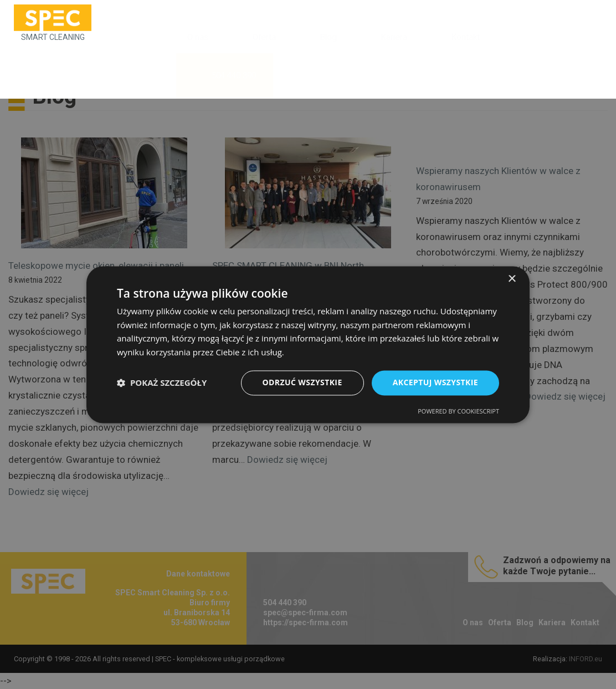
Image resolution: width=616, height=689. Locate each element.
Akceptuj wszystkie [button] (435, 382)
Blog (328, 37)
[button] (162, 383)
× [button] (512, 279)
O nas (198, 37)
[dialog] (308, 344)
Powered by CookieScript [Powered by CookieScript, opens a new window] (458, 411)
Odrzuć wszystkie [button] (302, 382)
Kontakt (466, 37)
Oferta (264, 37)
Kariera (394, 37)
